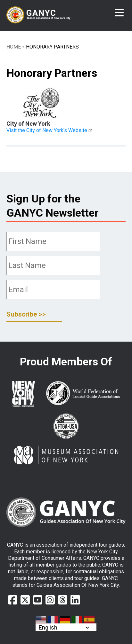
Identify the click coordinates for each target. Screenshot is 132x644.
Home (14, 47)
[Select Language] (66, 627)
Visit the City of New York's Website (50, 130)
